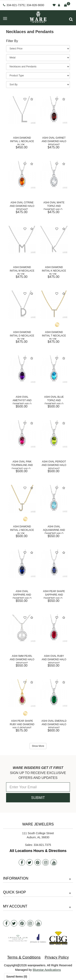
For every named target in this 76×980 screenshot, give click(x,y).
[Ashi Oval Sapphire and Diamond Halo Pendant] (22, 564)
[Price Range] (38, 49)
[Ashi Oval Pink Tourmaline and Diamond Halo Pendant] (22, 434)
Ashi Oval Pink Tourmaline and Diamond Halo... (22, 465)
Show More (38, 746)
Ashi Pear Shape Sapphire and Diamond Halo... (54, 594)
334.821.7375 (42, 845)
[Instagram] (46, 862)
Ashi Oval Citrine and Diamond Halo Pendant (22, 205)
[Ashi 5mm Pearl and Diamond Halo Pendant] (22, 629)
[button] (71, 19)
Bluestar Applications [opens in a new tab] (47, 970)
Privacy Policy (57, 957)
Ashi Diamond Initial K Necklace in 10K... (54, 270)
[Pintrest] (38, 862)
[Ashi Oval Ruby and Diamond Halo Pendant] (54, 629)
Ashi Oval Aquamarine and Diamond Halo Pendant (54, 530)
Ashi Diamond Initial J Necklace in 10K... (22, 530)
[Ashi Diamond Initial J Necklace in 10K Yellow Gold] (22, 499)
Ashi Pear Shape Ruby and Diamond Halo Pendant (22, 724)
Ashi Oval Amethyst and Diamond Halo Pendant (22, 400)
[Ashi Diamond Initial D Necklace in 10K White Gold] (22, 305)
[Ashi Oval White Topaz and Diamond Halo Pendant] (54, 175)
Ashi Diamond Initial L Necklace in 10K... (22, 141)
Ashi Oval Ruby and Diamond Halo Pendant (54, 659)
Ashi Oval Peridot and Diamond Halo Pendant (54, 465)
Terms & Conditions (24, 957)
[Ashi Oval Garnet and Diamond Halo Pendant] (54, 110)
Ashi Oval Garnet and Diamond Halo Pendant (54, 141)
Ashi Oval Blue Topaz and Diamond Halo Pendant (54, 400)
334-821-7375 (15, 5)
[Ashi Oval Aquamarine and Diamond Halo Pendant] (54, 499)
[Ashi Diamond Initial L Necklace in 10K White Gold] (22, 110)
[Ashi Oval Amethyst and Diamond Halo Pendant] (22, 369)
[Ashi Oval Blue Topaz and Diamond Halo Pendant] (54, 369)
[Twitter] (30, 862)
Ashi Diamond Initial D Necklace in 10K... (22, 335)
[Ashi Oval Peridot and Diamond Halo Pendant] (54, 434)
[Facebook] (22, 862)
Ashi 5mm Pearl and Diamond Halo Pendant (22, 659)
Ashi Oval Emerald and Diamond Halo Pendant (54, 724)
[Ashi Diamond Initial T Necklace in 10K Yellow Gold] (54, 305)
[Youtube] (54, 862)
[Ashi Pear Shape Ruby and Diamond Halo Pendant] (22, 693)
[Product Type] (38, 76)
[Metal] (38, 58)
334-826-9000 (35, 5)
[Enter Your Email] (38, 787)
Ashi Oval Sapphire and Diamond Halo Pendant (22, 594)
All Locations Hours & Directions (38, 851)
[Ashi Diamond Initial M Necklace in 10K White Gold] (22, 240)
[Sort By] (38, 85)
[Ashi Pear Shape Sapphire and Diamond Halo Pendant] (54, 564)
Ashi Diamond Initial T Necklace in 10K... (54, 335)
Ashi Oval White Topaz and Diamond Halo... (54, 205)
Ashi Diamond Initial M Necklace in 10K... (22, 270)
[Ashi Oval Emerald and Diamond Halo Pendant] (54, 693)
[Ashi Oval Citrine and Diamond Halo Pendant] (22, 175)
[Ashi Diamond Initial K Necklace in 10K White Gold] (54, 240)
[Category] (38, 67)
